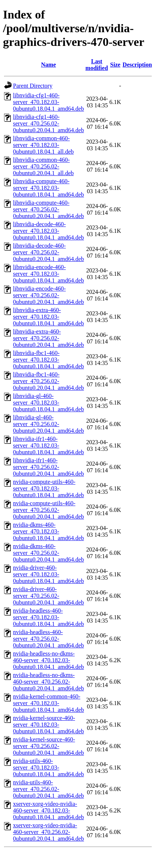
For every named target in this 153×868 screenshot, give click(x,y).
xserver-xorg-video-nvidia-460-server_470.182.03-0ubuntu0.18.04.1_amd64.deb (48, 810)
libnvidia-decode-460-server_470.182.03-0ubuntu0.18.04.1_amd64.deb (48, 231)
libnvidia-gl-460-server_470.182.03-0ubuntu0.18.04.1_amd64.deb (48, 403)
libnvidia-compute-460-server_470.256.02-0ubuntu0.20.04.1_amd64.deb (48, 209)
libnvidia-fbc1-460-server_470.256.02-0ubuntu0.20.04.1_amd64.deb (48, 381)
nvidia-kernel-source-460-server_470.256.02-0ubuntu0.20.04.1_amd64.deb (48, 746)
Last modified (97, 65)
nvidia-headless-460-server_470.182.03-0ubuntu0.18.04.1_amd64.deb (48, 617)
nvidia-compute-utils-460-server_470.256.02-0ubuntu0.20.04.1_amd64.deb (48, 510)
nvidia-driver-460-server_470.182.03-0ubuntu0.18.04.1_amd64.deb (48, 574)
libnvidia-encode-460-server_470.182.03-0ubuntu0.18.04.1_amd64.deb (48, 274)
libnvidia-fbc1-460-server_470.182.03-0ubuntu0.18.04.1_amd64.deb (48, 360)
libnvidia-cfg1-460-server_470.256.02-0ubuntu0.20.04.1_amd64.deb (48, 123)
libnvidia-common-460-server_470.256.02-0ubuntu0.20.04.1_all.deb (43, 166)
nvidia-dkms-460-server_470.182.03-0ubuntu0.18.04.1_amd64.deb (48, 531)
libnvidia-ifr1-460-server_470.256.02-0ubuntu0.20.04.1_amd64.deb (48, 467)
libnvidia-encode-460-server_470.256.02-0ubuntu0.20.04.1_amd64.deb (48, 295)
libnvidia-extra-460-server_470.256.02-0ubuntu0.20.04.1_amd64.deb (48, 338)
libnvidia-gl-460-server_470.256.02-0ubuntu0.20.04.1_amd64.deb (48, 424)
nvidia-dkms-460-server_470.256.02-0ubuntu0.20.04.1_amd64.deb (48, 553)
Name (49, 65)
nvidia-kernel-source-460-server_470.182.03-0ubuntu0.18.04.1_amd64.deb (48, 725)
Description (137, 65)
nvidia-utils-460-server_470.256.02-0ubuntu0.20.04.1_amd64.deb (48, 789)
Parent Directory (33, 86)
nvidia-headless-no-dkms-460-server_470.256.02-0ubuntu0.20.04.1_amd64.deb (48, 682)
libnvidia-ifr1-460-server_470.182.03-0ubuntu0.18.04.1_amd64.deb (48, 445)
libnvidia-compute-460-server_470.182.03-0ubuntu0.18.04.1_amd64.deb (48, 188)
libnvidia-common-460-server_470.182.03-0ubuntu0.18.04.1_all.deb (43, 145)
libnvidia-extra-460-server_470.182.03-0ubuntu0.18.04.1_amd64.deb (48, 317)
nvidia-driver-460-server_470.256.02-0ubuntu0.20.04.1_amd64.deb (48, 596)
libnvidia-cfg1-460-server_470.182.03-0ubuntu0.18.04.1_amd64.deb (48, 102)
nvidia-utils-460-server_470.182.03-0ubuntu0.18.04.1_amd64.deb (48, 768)
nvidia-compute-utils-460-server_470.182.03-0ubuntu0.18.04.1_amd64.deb (48, 488)
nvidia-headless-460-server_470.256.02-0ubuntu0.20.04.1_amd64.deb (48, 639)
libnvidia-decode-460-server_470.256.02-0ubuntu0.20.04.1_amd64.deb (48, 252)
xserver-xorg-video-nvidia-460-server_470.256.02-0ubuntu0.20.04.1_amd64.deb (48, 832)
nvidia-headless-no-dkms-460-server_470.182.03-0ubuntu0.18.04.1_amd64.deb (48, 660)
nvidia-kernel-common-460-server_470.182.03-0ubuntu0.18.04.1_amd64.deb (48, 703)
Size (115, 65)
